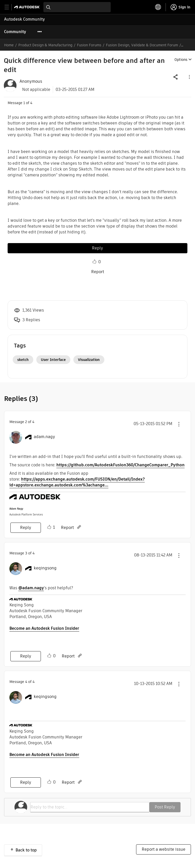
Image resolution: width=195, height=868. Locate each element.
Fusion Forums (89, 45)
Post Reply (165, 807)
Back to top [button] (26, 850)
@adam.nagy (31, 588)
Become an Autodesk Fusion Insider (44, 628)
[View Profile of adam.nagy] (44, 437)
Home (9, 45)
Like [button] (94, 262)
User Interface (53, 360)
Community (15, 32)
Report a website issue (164, 849)
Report (98, 272)
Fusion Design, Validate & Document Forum (142, 45)
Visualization (89, 360)
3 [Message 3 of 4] (26, 553)
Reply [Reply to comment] (26, 528)
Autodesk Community (25, 19)
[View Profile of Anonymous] (31, 81)
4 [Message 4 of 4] (26, 682)
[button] (189, 77)
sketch (23, 360)
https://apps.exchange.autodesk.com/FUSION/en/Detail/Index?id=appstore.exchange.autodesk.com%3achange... (77, 482)
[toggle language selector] (158, 7)
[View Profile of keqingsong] (45, 568)
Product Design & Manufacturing (45, 45)
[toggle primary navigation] (10, 7)
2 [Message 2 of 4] (26, 422)
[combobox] (77, 7)
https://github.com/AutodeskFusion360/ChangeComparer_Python (120, 465)
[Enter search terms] (77, 7)
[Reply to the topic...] (90, 807)
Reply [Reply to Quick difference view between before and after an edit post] (97, 248)
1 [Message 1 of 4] (24, 103)
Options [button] (181, 60)
